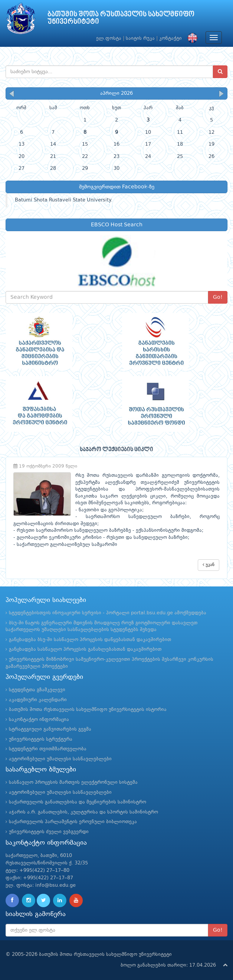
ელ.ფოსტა (109, 38)
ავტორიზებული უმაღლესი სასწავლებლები (60, 759)
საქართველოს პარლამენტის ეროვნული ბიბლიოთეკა (73, 822)
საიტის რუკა (140, 38)
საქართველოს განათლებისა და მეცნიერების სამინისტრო (78, 802)
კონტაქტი (170, 38)
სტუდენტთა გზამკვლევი (37, 690)
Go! (218, 297)
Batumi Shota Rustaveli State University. (64, 200)
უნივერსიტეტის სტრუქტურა (41, 739)
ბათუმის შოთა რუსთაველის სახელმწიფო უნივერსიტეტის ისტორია (88, 710)
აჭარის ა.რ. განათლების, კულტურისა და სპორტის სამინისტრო (83, 812)
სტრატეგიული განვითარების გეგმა (50, 729)
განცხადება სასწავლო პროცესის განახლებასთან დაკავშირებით (85, 649)
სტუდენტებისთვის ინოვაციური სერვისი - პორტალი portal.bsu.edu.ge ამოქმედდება (108, 613)
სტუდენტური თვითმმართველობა (48, 749)
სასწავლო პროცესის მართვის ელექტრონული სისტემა (73, 782)
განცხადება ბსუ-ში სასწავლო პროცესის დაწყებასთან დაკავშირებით (90, 640)
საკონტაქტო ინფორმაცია (39, 720)
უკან (209, 565)
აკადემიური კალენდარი (38, 700)
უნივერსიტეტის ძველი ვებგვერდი (49, 832)
